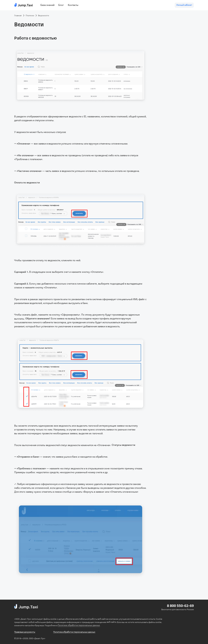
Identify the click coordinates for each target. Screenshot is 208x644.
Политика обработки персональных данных (74, 632)
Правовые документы (25, 632)
